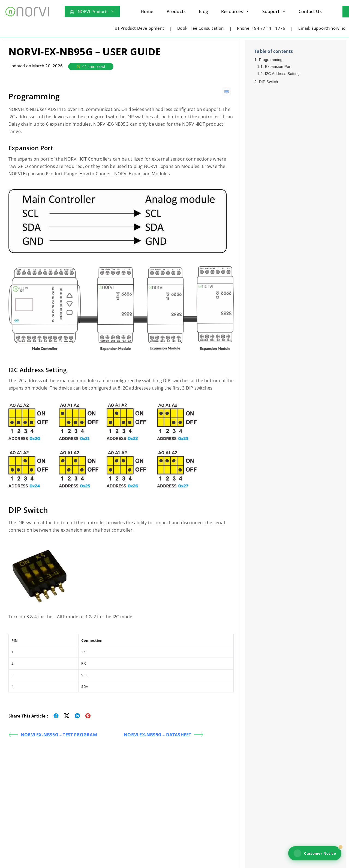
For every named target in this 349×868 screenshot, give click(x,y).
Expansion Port (278, 67)
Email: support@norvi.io (322, 28)
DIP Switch (268, 82)
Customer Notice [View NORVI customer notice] (315, 853)
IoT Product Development (139, 28)
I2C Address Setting (282, 74)
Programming (270, 60)
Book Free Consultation (200, 28)
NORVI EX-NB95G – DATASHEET (164, 735)
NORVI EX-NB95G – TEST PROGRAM (53, 735)
